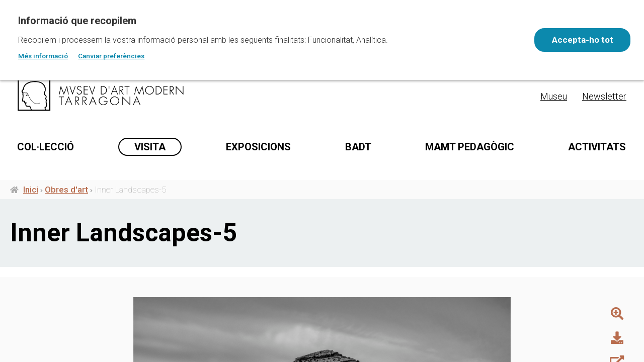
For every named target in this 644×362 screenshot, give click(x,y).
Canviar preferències (111, 56)
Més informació (43, 56)
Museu (554, 96)
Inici (31, 227)
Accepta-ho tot (582, 40)
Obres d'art (66, 227)
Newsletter (604, 96)
